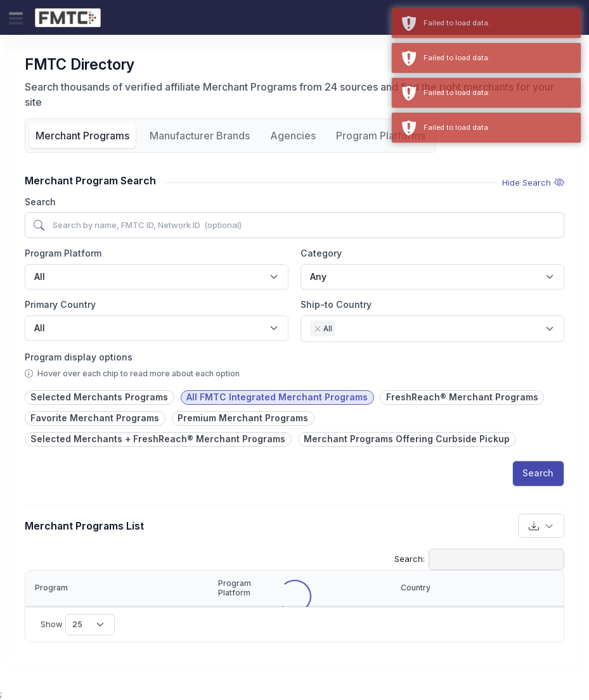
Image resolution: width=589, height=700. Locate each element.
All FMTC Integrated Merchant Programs (277, 397)
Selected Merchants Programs (99, 397)
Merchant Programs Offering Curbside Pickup (407, 439)
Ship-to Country (336, 304)
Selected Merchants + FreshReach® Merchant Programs (158, 439)
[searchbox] (342, 330)
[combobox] (157, 277)
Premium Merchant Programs (243, 418)
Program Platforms (381, 136)
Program (51, 588)
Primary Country (60, 304)
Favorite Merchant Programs (95, 418)
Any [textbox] (318, 277)
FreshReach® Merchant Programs (462, 397)
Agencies (293, 136)
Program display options (79, 357)
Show (78, 625)
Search (40, 202)
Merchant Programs (82, 136)
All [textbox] (40, 277)
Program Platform (63, 253)
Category (321, 253)
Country (416, 588)
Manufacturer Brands (200, 136)
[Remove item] (317, 329)
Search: (479, 559)
